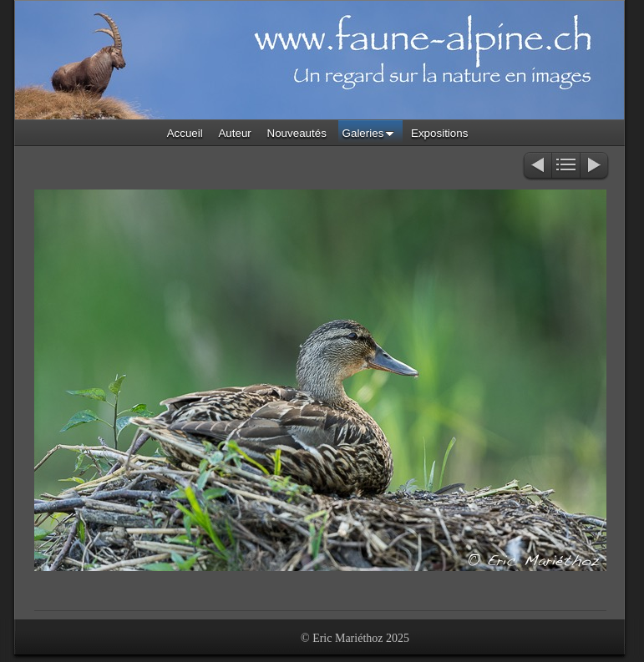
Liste (566, 167)
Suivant (595, 167)
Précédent (537, 167)
